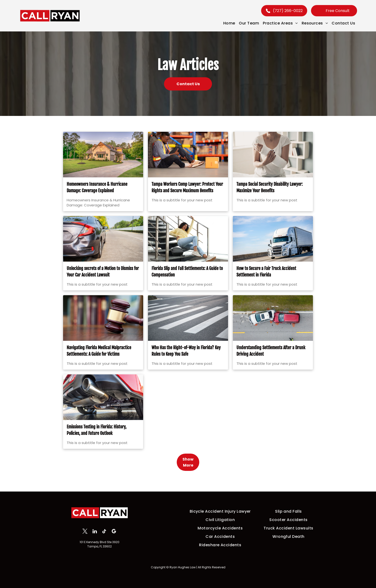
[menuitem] (229, 23)
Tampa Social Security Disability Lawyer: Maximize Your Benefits (270, 195)
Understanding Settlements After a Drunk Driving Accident (271, 359)
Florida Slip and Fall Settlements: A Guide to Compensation (187, 280)
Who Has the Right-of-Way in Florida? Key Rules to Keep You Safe (186, 359)
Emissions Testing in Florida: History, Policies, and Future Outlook (97, 438)
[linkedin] (95, 532)
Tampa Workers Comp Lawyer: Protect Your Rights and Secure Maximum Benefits (187, 195)
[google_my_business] (114, 532)
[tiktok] (104, 532)
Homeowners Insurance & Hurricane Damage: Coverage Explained (97, 195)
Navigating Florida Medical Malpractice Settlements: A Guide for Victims (99, 359)
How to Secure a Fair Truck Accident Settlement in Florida (266, 280)
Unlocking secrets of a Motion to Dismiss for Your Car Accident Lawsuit (103, 280)
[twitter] (85, 532)
